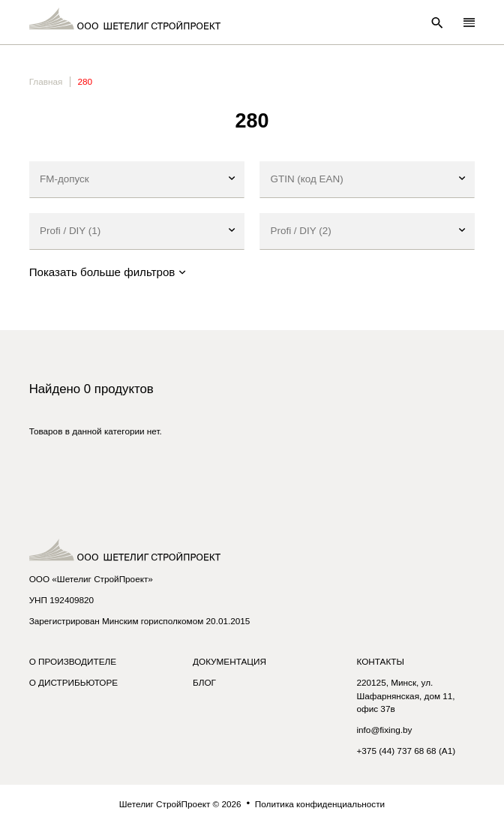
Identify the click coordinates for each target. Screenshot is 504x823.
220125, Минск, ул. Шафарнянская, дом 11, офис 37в (405, 695)
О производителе (73, 661)
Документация (229, 661)
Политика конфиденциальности (320, 804)
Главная (46, 81)
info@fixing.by (384, 730)
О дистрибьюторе (73, 682)
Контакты (380, 661)
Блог (204, 682)
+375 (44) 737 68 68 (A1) (406, 751)
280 (85, 81)
